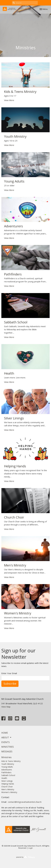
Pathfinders (6, 772)
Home (5, 733)
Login (31, 848)
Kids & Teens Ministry (11, 761)
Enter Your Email (9, 673)
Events (6, 742)
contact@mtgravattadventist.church (25, 802)
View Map (6, 707)
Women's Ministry (9, 792)
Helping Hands (8, 784)
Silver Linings (7, 781)
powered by (26, 857)
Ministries (8, 747)
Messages (7, 752)
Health (4, 778)
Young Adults (7, 767)
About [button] (7, 737)
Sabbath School (8, 775)
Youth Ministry (8, 764)
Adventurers (7, 770)
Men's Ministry (8, 789)
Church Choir (7, 787)
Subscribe (10, 684)
